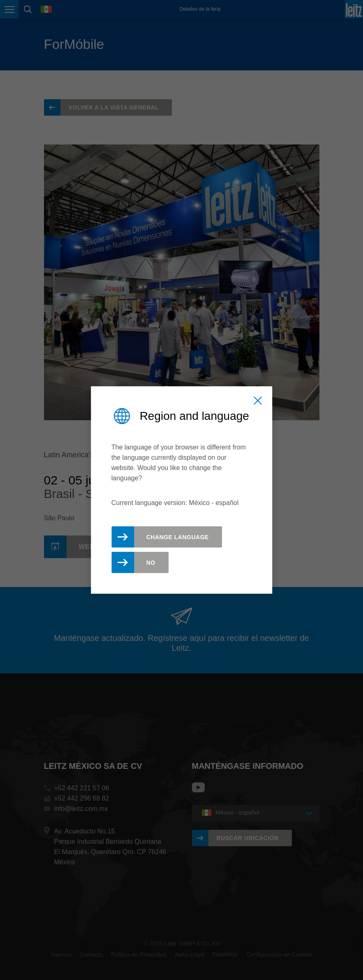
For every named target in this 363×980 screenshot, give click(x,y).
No (151, 563)
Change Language (178, 537)
